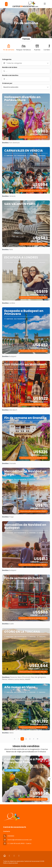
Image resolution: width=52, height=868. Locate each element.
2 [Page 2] (26, 739)
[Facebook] (9, 856)
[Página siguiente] (34, 739)
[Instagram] (14, 856)
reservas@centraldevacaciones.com (20, 840)
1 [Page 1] (22, 739)
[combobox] (26, 79)
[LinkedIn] (19, 856)
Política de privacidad (10, 863)
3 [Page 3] (30, 739)
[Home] (5, 856)
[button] (26, 87)
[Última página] (38, 739)
